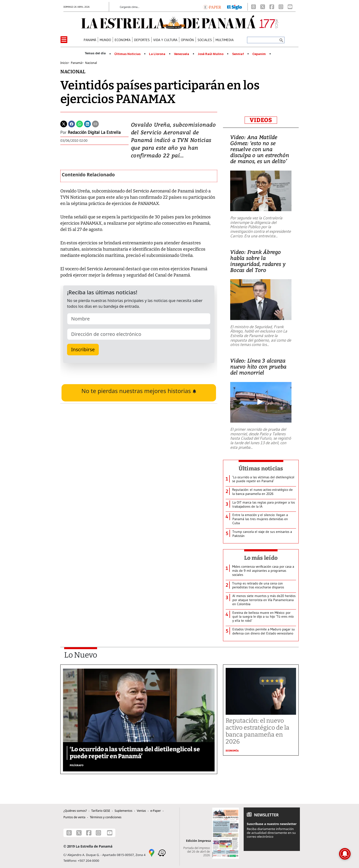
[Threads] (254, 7)
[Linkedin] (87, 123)
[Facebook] (272, 7)
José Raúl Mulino (211, 54)
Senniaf (238, 54)
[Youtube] (290, 7)
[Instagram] (281, 7)
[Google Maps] (152, 852)
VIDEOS (261, 120)
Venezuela (182, 54)
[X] (263, 7)
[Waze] (162, 852)
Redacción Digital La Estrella (94, 132)
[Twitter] (64, 123)
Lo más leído (261, 558)
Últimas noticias (261, 468)
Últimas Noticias (127, 54)
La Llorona (157, 54)
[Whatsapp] (80, 123)
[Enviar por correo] (95, 123)
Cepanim (259, 54)
